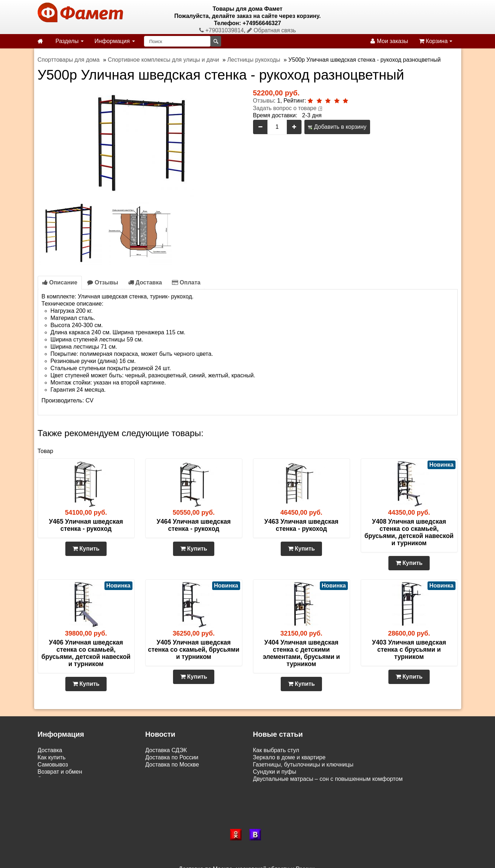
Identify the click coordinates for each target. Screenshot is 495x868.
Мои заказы (389, 41)
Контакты (50, 786)
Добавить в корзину (337, 127)
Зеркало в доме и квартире (289, 757)
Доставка (145, 282)
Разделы (70, 41)
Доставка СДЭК (166, 750)
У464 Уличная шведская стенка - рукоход (193, 525)
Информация (115, 41)
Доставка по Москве (172, 765)
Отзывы (264, 101)
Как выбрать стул (276, 750)
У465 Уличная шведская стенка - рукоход (86, 525)
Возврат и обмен (60, 772)
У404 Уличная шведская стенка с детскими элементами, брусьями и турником (301, 653)
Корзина (436, 41)
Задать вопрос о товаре (285, 108)
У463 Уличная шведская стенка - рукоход (301, 525)
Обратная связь (271, 30)
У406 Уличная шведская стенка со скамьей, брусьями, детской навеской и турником (86, 653)
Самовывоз (53, 765)
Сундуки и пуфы (275, 772)
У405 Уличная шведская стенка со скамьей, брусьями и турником (193, 650)
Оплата (186, 282)
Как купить (52, 757)
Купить (86, 549)
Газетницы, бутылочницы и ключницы (303, 765)
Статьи (47, 779)
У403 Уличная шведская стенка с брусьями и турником (409, 650)
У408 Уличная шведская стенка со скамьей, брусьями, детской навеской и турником (409, 532)
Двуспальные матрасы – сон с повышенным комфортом (328, 779)
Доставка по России (172, 757)
